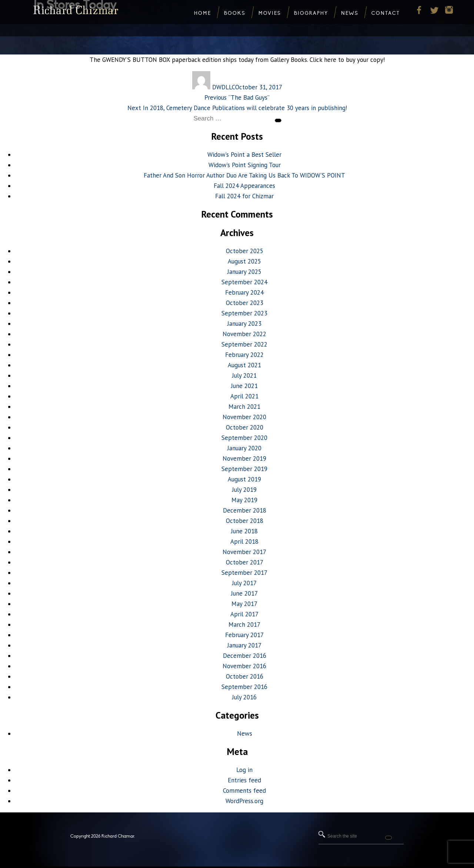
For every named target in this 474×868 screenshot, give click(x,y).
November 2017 (244, 552)
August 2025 (244, 261)
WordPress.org (244, 801)
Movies (270, 13)
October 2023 (245, 303)
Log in (244, 770)
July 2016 (244, 697)
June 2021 (244, 386)
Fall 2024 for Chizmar (244, 196)
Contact (386, 13)
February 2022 (244, 355)
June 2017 (244, 593)
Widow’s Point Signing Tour (245, 165)
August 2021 (244, 365)
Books (235, 13)
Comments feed (244, 791)
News (245, 733)
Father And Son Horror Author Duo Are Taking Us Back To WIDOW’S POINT (244, 175)
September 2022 (244, 344)
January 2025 (244, 272)
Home (203, 13)
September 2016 (244, 687)
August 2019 (244, 479)
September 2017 (244, 573)
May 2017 (244, 604)
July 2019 (244, 490)
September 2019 (244, 469)
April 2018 (244, 541)
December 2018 (245, 510)
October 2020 (245, 427)
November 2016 (244, 666)
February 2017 (244, 635)
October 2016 (245, 676)
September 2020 (244, 438)
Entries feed (244, 780)
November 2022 (244, 334)
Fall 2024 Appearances (244, 186)
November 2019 (244, 458)
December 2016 (245, 656)
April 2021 (244, 396)
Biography (311, 13)
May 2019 (244, 500)
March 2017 (244, 625)
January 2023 (244, 324)
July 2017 (244, 583)
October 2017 (245, 562)
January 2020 (244, 448)
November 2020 (244, 417)
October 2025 (245, 251)
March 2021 (244, 407)
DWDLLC (224, 87)
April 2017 (244, 614)
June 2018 (244, 531)
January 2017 (244, 645)
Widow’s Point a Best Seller (244, 155)
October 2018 (245, 521)
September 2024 (244, 282)
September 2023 (244, 313)
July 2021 (244, 375)
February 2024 (244, 292)
